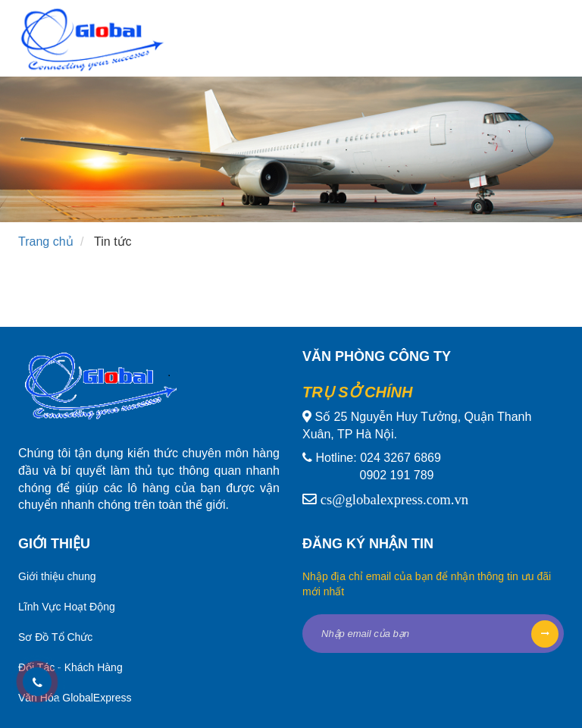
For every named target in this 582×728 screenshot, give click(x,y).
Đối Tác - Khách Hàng (70, 667)
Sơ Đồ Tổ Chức (55, 637)
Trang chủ (46, 242)
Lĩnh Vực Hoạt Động (67, 607)
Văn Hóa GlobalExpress (75, 698)
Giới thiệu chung (57, 576)
